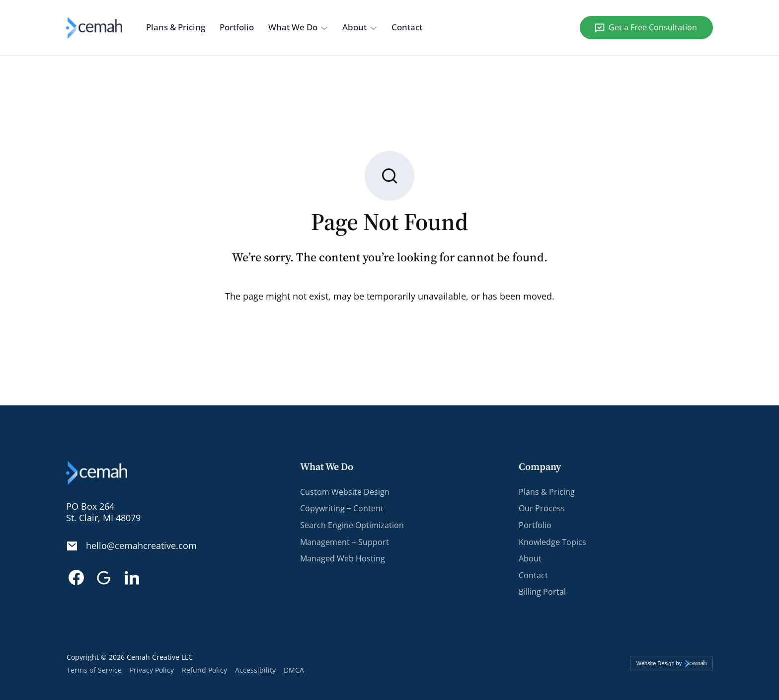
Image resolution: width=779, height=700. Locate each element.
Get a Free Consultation (653, 27)
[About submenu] (373, 28)
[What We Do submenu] (324, 28)
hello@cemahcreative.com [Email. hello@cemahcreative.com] (141, 546)
